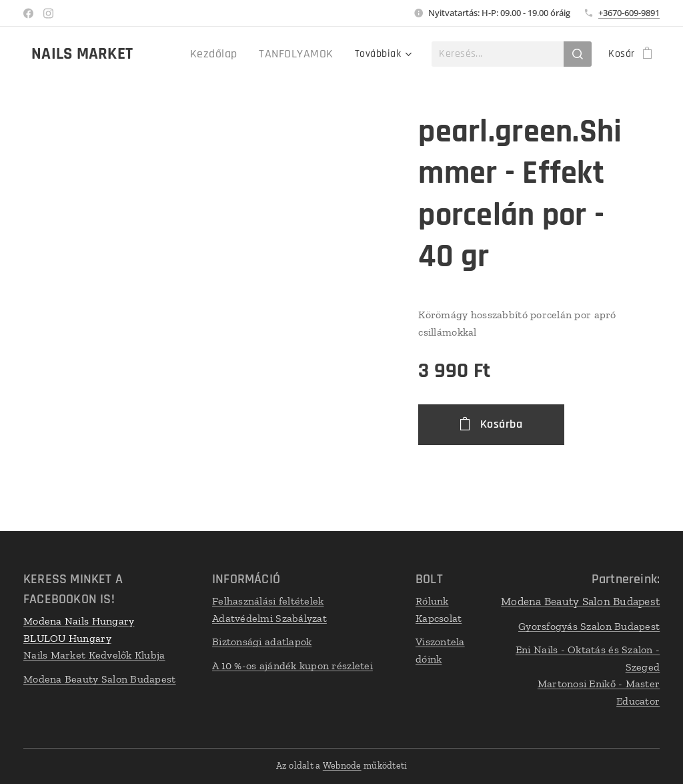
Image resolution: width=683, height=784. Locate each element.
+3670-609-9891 (629, 13)
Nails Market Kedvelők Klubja (94, 655)
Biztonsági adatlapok (262, 642)
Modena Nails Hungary (79, 621)
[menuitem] (228, 54)
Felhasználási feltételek (268, 601)
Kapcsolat (439, 618)
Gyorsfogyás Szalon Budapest (589, 626)
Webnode (342, 766)
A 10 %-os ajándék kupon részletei (292, 666)
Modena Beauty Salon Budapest (100, 679)
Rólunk (432, 601)
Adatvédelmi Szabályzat (269, 618)
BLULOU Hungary (67, 638)
